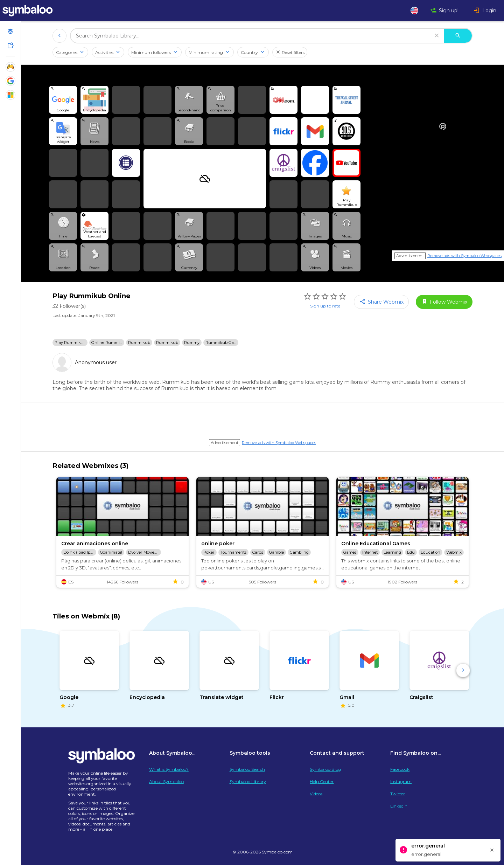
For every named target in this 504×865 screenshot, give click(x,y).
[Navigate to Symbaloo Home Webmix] (35, 11)
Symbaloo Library (248, 781)
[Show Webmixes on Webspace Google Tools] (10, 81)
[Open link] (315, 100)
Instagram (401, 781)
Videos (316, 794)
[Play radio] (346, 131)
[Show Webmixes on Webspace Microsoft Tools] (10, 95)
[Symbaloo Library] (10, 46)
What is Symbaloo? (169, 769)
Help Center (322, 781)
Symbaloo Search (247, 769)
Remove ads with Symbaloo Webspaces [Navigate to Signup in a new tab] (464, 256)
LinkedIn (399, 806)
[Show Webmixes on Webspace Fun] (10, 67)
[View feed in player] (283, 100)
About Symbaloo (166, 781)
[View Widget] (94, 226)
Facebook (400, 769)
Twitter (398, 794)
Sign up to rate (325, 306)
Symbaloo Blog (325, 769)
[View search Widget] (63, 100)
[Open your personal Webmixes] (10, 32)
